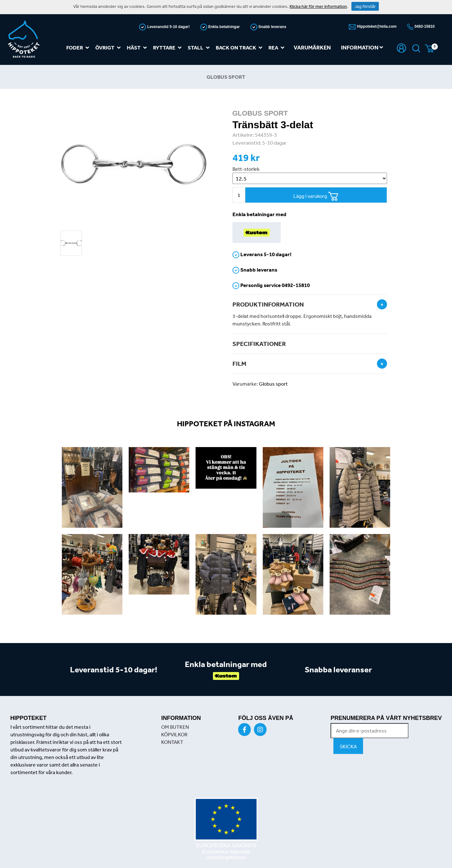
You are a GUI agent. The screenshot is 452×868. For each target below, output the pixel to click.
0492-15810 (424, 26)
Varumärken (312, 47)
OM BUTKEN (175, 727)
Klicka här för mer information (318, 6)
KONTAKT (172, 742)
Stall (200, 48)
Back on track (240, 48)
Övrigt (109, 48)
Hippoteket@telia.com (376, 26)
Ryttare (168, 48)
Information (362, 47)
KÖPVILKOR (174, 734)
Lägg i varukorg (316, 196)
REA (278, 48)
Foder (79, 48)
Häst (138, 48)
